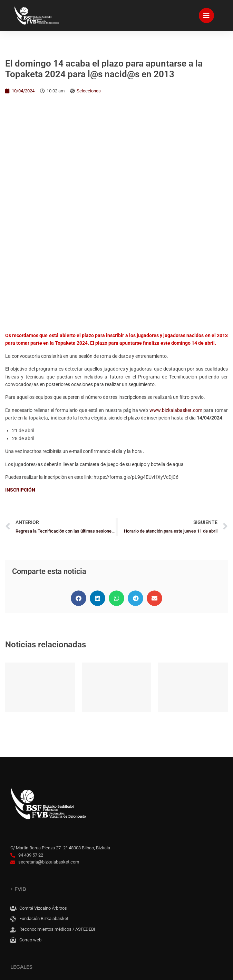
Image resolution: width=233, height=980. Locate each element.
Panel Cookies (31, 903)
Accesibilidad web (35, 881)
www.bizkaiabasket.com (176, 196)
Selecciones (89, 91)
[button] (79, 385)
